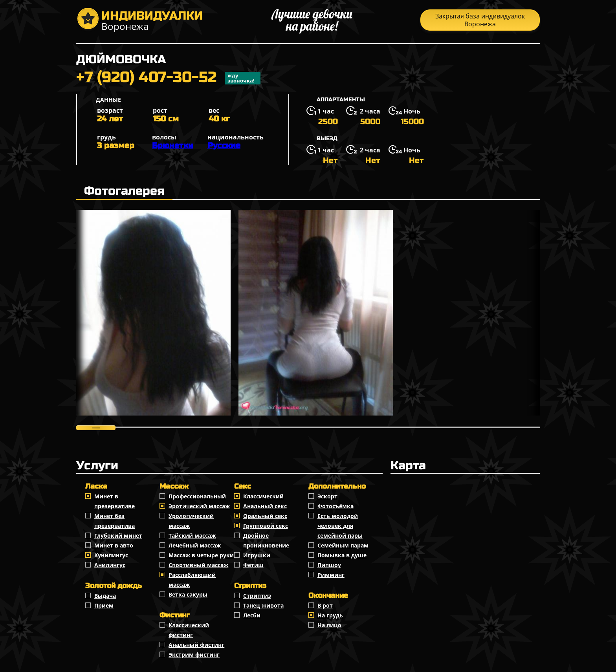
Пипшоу (329, 565)
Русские (224, 146)
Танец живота (263, 605)
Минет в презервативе (115, 501)
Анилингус (110, 565)
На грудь (330, 615)
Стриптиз (257, 596)
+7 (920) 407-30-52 (168, 78)
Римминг (331, 575)
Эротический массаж (199, 506)
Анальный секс (265, 506)
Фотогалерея (124, 191)
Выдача (105, 596)
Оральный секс (265, 516)
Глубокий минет (118, 536)
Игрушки (257, 555)
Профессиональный (197, 496)
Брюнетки (173, 146)
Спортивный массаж (198, 565)
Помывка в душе (342, 555)
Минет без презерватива (115, 521)
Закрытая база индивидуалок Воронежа (480, 20)
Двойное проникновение (266, 540)
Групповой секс (266, 526)
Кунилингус (111, 555)
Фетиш (253, 565)
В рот (325, 605)
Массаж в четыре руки (201, 555)
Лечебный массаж (195, 545)
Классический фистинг (189, 630)
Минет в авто (114, 545)
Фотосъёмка (335, 506)
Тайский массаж (192, 536)
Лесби (252, 615)
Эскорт (327, 496)
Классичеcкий (263, 496)
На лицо (329, 625)
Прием (104, 605)
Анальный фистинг (196, 645)
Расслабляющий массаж (192, 580)
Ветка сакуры (188, 594)
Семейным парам (343, 545)
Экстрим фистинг (194, 655)
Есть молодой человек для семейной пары (340, 526)
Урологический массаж (191, 521)
